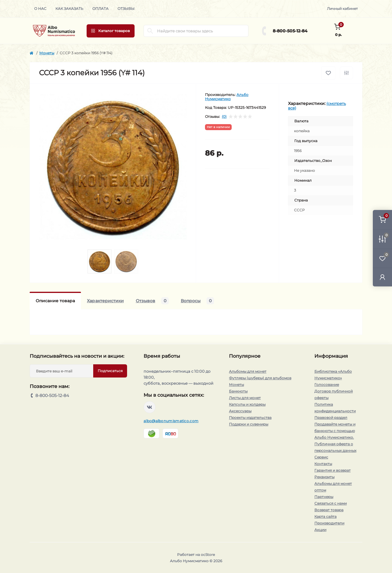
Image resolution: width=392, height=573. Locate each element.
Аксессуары (240, 411)
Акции (320, 530)
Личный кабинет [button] (342, 9)
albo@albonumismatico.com (171, 421)
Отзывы (126, 9)
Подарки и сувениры (249, 424)
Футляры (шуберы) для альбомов (260, 378)
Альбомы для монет (248, 371)
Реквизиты (324, 477)
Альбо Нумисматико (227, 97)
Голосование (327, 385)
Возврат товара (329, 510)
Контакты (323, 464)
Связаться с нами (331, 503)
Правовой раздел (331, 418)
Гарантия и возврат (333, 470)
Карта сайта (325, 516)
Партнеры (324, 497)
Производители (329, 523)
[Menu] (111, 31)
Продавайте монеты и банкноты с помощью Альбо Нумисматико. (335, 431)
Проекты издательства (250, 418)
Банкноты (238, 391)
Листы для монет (245, 398)
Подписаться (110, 371)
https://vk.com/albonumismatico (150, 407)
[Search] (150, 31)
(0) (224, 117)
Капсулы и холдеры (247, 404)
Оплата (100, 9)
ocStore (208, 555)
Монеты (47, 53)
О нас (40, 9)
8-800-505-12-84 (290, 31)
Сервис (321, 457)
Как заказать (69, 9)
